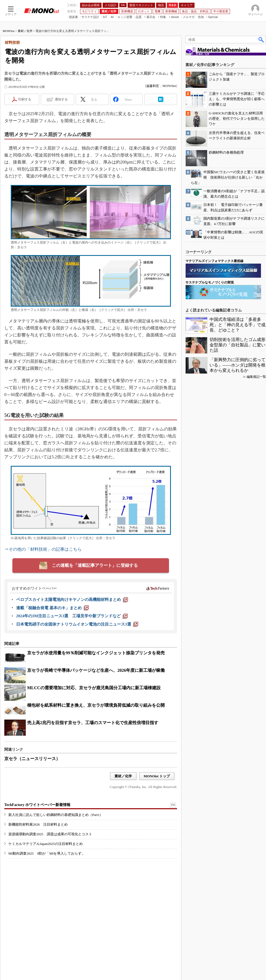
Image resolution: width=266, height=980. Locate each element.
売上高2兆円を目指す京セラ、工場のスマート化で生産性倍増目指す (93, 723)
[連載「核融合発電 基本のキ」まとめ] (52, 608)
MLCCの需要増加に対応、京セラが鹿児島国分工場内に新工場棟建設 (94, 688)
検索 (261, 39)
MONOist (9, 31)
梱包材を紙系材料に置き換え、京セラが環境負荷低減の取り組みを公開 (96, 705)
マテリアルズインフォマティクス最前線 (214, 261)
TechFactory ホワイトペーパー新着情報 (37, 805)
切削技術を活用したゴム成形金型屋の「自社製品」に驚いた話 (238, 345)
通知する (61, 99)
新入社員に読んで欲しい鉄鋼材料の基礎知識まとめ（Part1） (56, 815)
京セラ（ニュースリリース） (32, 759)
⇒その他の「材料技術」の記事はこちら (43, 549)
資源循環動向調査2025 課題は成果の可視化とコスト (50, 834)
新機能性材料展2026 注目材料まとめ (38, 824)
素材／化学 (25, 31)
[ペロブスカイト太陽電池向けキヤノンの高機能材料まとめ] (72, 600)
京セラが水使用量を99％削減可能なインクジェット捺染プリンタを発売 (96, 653)
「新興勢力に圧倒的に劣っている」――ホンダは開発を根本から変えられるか (238, 365)
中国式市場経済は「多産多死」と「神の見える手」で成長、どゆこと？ (238, 325)
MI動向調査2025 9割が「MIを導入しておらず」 (47, 853)
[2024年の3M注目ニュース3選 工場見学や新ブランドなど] (72, 616)
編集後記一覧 (256, 377)
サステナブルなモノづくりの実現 (210, 282)
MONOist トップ (157, 776)
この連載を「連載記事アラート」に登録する (95, 565)
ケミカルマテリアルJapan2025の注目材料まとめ (46, 844)
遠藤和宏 (153, 86)
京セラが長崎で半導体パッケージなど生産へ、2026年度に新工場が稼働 (96, 670)
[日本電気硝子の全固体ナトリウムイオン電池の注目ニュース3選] (77, 624)
